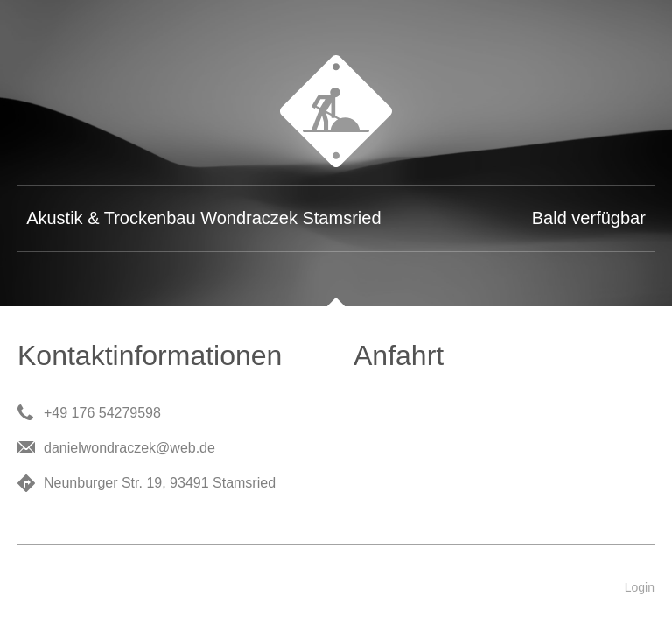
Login (640, 587)
